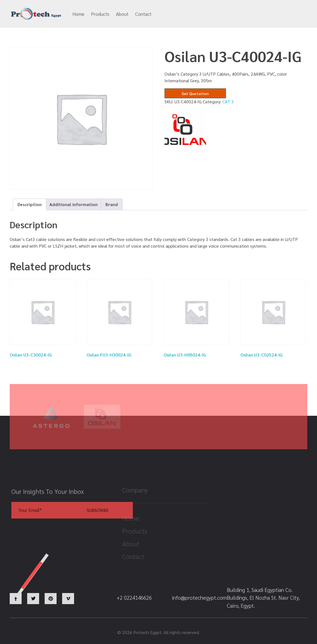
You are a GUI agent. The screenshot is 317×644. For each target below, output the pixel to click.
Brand (112, 204)
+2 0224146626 (237, 14)
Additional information (73, 204)
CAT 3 (228, 102)
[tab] (30, 204)
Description (30, 204)
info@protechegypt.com (185, 14)
